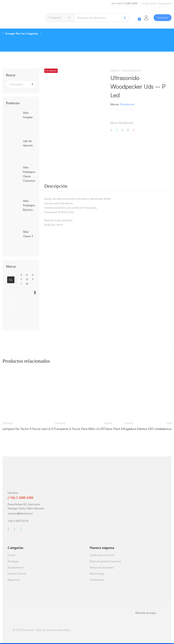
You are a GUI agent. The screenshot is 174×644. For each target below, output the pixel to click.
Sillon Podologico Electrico (29, 205)
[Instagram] (15, 529)
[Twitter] (117, 130)
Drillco (10, 312)
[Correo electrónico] (134, 130)
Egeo (9, 320)
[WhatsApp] (21, 529)
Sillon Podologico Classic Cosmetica (29, 174)
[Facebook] (111, 130)
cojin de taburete (28, 143)
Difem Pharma (13, 307)
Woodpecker (127, 104)
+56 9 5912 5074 (18, 521)
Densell (10, 303)
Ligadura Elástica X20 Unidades (146, 429)
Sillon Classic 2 (28, 234)
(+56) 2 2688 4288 (20, 498)
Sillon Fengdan (28, 115)
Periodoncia (132, 71)
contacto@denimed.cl (20, 514)
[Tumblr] (128, 130)
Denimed (11, 298)
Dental (115, 71)
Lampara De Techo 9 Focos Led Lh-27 (29, 429)
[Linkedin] (122, 130)
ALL (11, 280)
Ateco (9, 294)
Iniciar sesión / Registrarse (157, 3)
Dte (8, 316)
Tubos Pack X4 (114, 429)
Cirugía (8, 423)
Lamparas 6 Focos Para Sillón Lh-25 (80, 429)
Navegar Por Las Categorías (22, 34)
